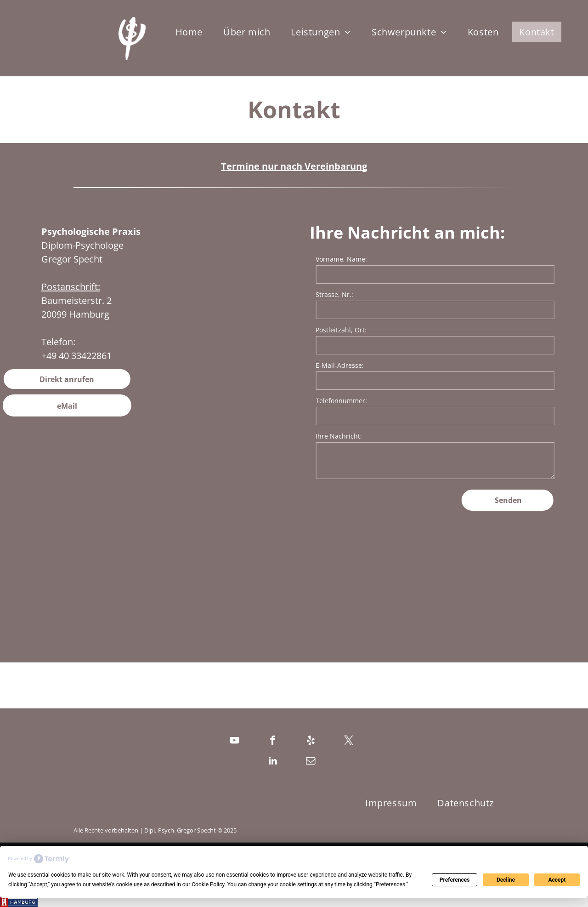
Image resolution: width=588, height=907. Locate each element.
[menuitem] (192, 32)
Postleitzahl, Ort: (370, 330)
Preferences (455, 880)
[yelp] (311, 742)
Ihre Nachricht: (368, 436)
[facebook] (273, 742)
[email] (311, 762)
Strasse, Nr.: (364, 294)
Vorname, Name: (371, 259)
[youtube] (235, 742)
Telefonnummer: (371, 401)
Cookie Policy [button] (208, 884)
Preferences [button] (390, 884)
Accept (557, 880)
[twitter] (349, 742)
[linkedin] (273, 762)
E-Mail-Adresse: (369, 365)
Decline (506, 880)
